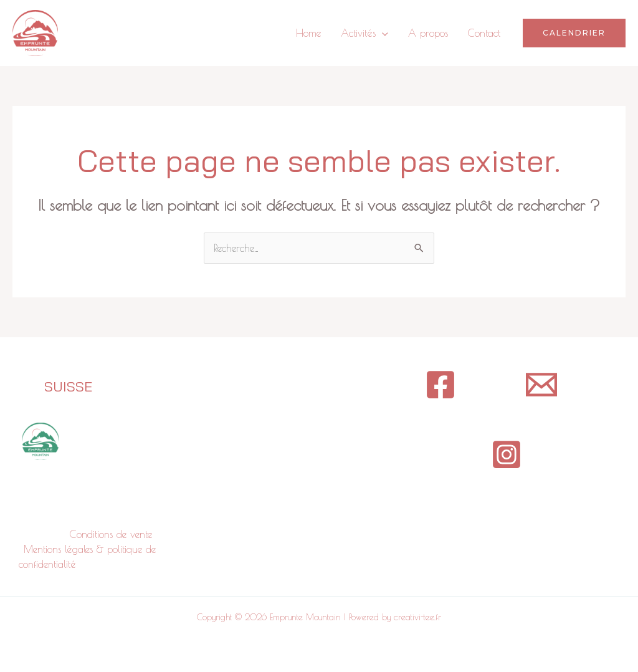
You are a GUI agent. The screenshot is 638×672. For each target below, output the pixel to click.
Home (308, 33)
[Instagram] (507, 454)
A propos (428, 33)
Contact (484, 33)
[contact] (541, 385)
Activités (358, 33)
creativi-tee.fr (417, 617)
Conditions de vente (111, 534)
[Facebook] (440, 385)
